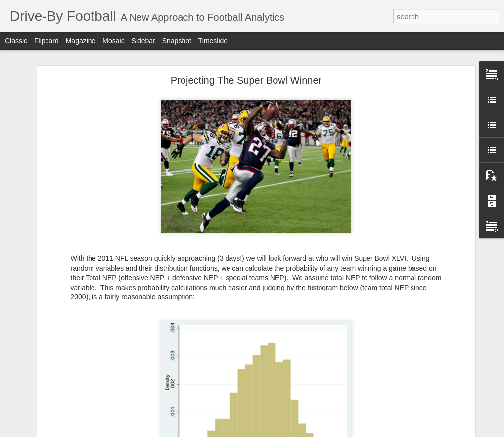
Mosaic (113, 41)
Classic (16, 41)
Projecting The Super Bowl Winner (246, 80)
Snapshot (177, 41)
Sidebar (143, 41)
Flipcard (46, 41)
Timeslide (213, 41)
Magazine (81, 41)
